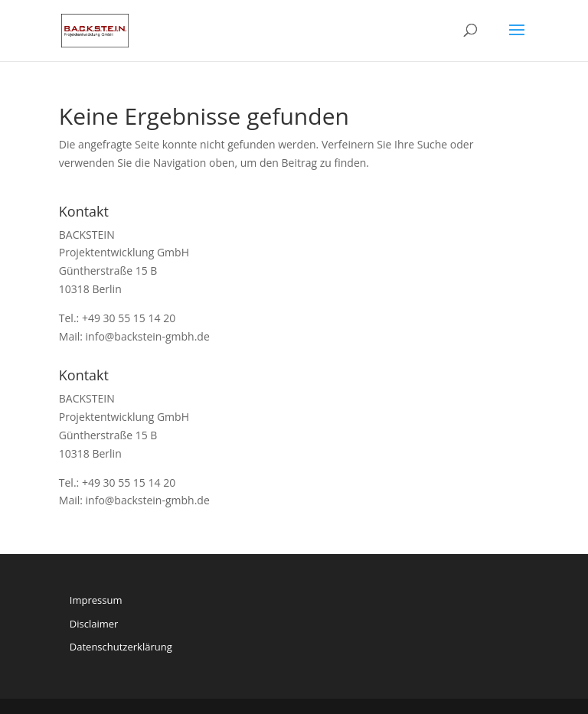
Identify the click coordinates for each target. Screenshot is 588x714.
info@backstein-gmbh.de (148, 336)
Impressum (96, 600)
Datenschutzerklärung (121, 647)
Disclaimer (94, 624)
